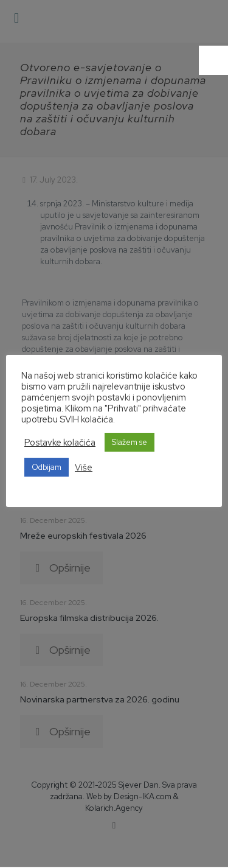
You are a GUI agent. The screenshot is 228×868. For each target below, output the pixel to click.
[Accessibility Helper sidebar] (213, 60)
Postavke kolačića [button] (60, 443)
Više (84, 467)
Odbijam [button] (47, 467)
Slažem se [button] (130, 442)
